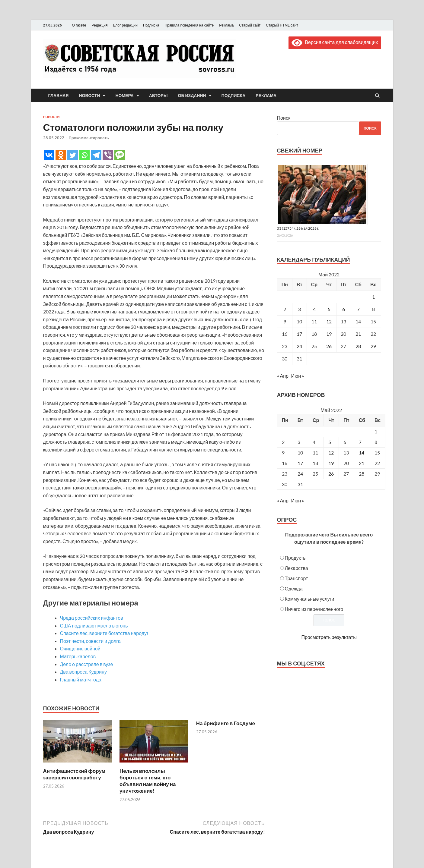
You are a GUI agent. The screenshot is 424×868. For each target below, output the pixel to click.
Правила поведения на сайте (189, 25)
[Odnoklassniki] (61, 155)
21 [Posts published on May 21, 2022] (362, 463)
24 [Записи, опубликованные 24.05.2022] (299, 346)
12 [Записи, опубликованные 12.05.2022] (329, 321)
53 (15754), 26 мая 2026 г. (298, 228)
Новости (89, 96)
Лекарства (296, 568)
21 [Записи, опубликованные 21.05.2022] (358, 334)
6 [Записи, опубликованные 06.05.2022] (344, 309)
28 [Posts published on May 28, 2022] (362, 474)
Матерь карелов (78, 656)
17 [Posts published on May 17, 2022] (300, 463)
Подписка (151, 25)
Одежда (294, 588)
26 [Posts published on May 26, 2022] (331, 474)
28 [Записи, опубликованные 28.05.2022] (358, 346)
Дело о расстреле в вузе (87, 664)
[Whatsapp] (84, 155)
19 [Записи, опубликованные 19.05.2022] (329, 334)
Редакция (100, 25)
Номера (124, 96)
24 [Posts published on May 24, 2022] (300, 474)
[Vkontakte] (49, 155)
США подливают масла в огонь (94, 626)
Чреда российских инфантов (92, 618)
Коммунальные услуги (310, 599)
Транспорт (296, 578)
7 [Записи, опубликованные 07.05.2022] (358, 309)
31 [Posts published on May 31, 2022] (300, 484)
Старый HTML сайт (282, 25)
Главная (59, 96)
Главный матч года (81, 679)
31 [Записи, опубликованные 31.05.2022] (299, 359)
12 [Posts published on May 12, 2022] (331, 453)
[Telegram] (96, 155)
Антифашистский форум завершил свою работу (74, 774)
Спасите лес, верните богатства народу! (104, 633)
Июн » (298, 376)
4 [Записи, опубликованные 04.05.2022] (314, 309)
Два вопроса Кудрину (83, 672)
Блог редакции (125, 25)
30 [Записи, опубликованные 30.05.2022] (285, 359)
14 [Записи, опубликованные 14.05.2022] (358, 321)
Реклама (226, 25)
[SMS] (120, 155)
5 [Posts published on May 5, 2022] (330, 442)
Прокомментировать (89, 138)
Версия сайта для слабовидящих (335, 42)
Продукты (296, 558)
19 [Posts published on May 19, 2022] (331, 463)
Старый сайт (250, 25)
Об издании (192, 96)
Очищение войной (80, 648)
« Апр (283, 376)
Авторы (158, 96)
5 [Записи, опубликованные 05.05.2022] (329, 309)
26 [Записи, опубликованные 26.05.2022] (329, 346)
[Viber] (108, 155)
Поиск (284, 118)
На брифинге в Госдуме (226, 723)
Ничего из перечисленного (314, 609)
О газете (79, 25)
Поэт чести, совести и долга (90, 641)
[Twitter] (73, 155)
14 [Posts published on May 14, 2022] (362, 453)
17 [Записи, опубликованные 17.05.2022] (299, 334)
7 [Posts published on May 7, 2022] (360, 442)
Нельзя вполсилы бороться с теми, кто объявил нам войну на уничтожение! (148, 781)
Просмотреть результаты (329, 637)
